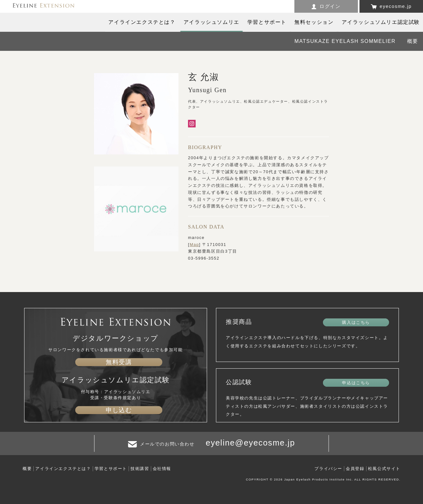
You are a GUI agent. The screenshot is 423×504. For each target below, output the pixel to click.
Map (194, 245)
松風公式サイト (384, 469)
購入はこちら (356, 322)
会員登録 (355, 469)
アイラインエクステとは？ (63, 469)
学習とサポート (111, 469)
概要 (413, 41)
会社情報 (162, 469)
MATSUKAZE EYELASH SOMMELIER (345, 41)
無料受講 (119, 362)
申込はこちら (356, 383)
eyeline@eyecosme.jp (250, 443)
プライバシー (328, 469)
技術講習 (140, 469)
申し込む (119, 410)
